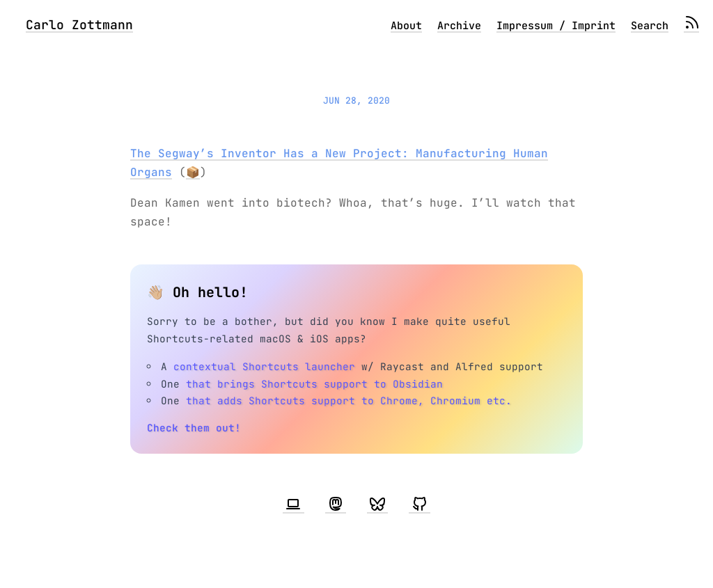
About (406, 26)
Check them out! (194, 428)
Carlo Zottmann (79, 25)
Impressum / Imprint (556, 26)
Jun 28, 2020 (356, 101)
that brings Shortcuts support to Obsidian (314, 384)
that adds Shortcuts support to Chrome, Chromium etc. (349, 400)
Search (650, 26)
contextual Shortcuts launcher (264, 366)
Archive (459, 26)
